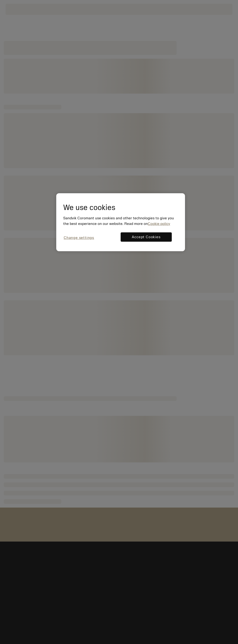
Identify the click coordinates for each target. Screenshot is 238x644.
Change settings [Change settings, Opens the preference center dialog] (79, 238)
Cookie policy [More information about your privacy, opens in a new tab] (159, 224)
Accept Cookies (146, 237)
